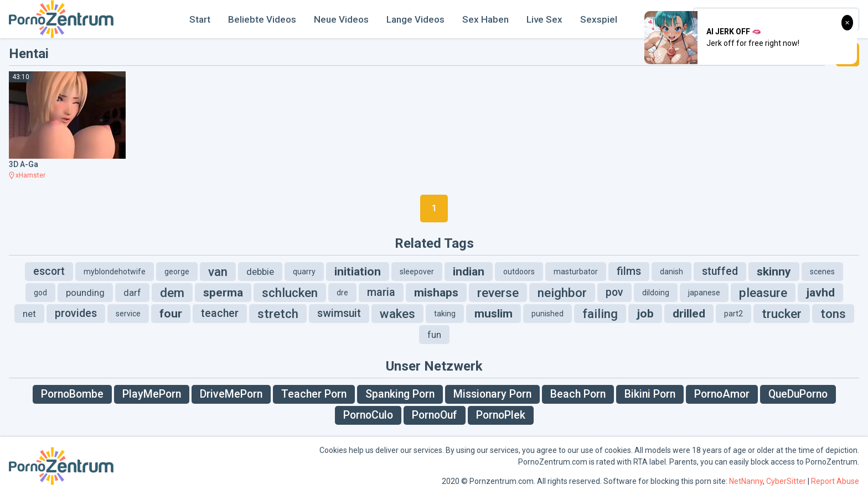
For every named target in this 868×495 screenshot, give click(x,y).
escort (49, 271)
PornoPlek (501, 415)
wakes (397, 314)
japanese (704, 293)
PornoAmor (722, 394)
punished (547, 314)
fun (434, 335)
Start (200, 19)
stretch (278, 314)
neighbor (562, 293)
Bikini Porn (650, 394)
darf (132, 293)
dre (342, 293)
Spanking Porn (400, 394)
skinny (774, 272)
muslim (494, 314)
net (29, 314)
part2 (733, 314)
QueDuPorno (798, 394)
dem (172, 293)
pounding (85, 293)
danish (671, 272)
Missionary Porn (492, 394)
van (218, 272)
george (177, 272)
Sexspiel (599, 19)
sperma (223, 293)
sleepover (417, 272)
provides (76, 313)
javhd (820, 293)
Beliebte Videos (262, 19)
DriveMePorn (231, 394)
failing (600, 314)
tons (833, 314)
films (629, 271)
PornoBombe (72, 394)
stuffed (720, 271)
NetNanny (746, 481)
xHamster (30, 175)
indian (469, 272)
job (645, 314)
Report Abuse (835, 481)
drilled (689, 314)
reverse (498, 293)
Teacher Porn (314, 394)
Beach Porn (578, 394)
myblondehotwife (115, 272)
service (128, 314)
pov (614, 292)
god (40, 293)
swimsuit (339, 313)
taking (445, 314)
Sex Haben (485, 19)
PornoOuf (435, 415)
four (171, 314)
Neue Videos (341, 19)
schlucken (290, 293)
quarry (304, 272)
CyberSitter (786, 481)
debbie (260, 272)
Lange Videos (415, 19)
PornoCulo (368, 415)
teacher (220, 313)
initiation (358, 272)
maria (381, 292)
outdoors (519, 272)
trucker (782, 314)
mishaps (436, 293)
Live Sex (544, 19)
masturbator (576, 272)
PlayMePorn (152, 394)
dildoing (656, 293)
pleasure (763, 293)
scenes (822, 272)
